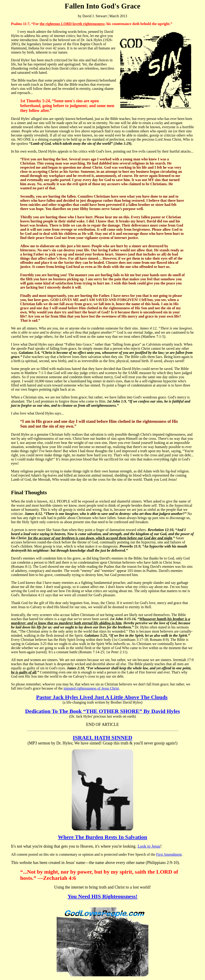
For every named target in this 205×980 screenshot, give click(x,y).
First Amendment (169, 854)
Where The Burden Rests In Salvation (102, 837)
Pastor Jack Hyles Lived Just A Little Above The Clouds (102, 697)
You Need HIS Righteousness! (103, 896)
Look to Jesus (149, 846)
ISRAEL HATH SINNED (102, 738)
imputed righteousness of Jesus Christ (91, 688)
